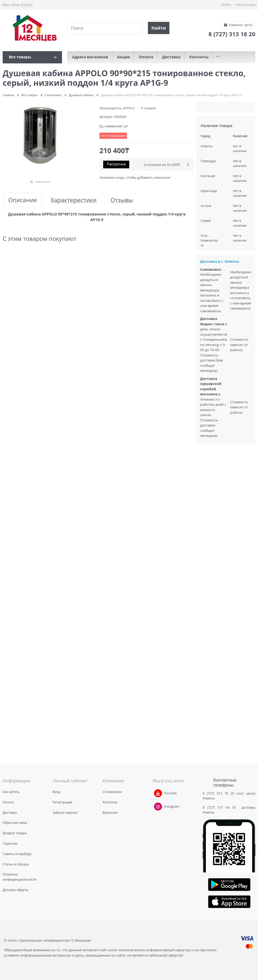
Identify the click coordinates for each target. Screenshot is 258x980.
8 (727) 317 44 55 (221, 808)
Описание (23, 200)
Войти (226, 5)
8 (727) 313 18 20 (218, 793)
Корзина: (240, 25)
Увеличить (43, 182)
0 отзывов (148, 108)
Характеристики (74, 200)
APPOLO (129, 108)
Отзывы (122, 200)
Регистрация (245, 5)
